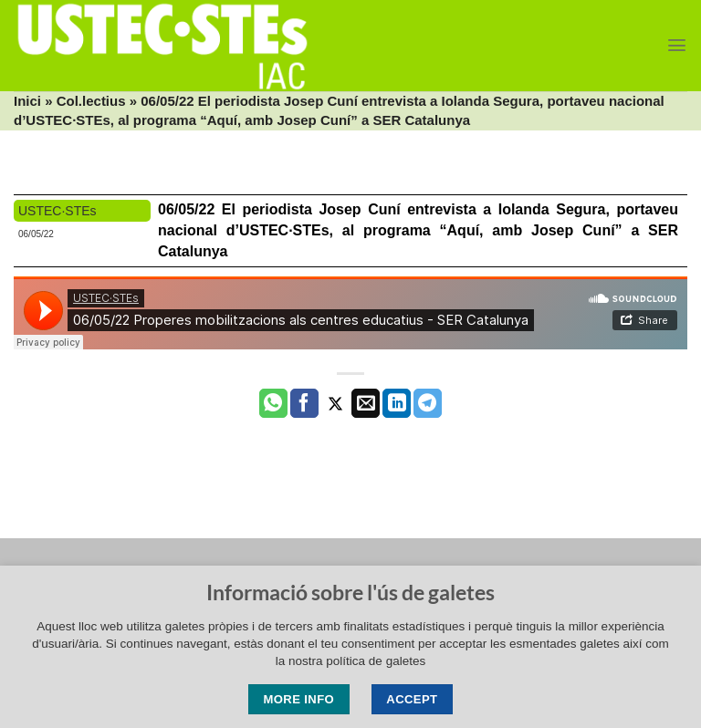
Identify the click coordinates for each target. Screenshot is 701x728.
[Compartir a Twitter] (335, 403)
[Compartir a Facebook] (304, 403)
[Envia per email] (366, 403)
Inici (27, 101)
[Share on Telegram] (428, 403)
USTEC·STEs (58, 211)
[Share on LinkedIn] (397, 403)
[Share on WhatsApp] (273, 403)
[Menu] (677, 45)
